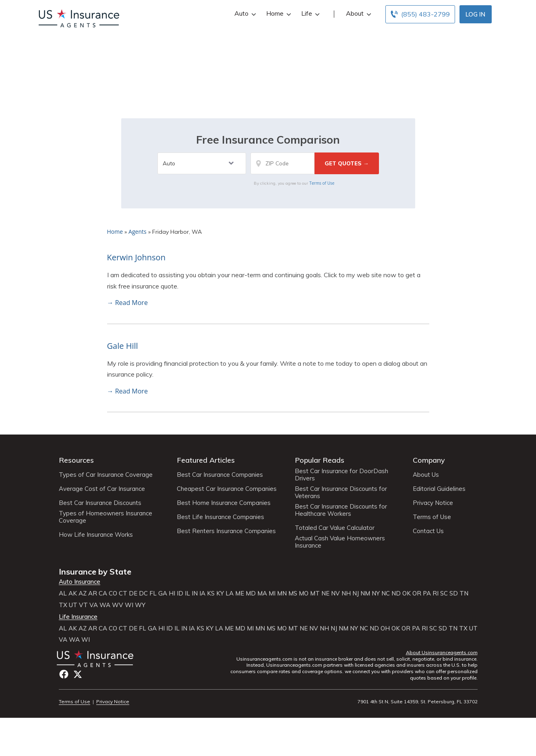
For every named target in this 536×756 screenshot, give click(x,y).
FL (153, 593)
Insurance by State (95, 572)
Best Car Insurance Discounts (100, 503)
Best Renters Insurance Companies (226, 531)
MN (282, 593)
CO (113, 593)
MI (272, 593)
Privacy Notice (433, 503)
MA (262, 593)
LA (230, 593)
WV (118, 605)
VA (94, 605)
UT (73, 605)
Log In (475, 14)
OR (417, 593)
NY (376, 593)
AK (73, 593)
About (358, 13)
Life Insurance (78, 617)
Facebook (64, 674)
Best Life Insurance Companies (220, 517)
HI (172, 593)
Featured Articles (206, 460)
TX (63, 605)
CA (103, 593)
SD (454, 593)
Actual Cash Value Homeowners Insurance (340, 542)
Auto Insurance (80, 582)
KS (211, 593)
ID (180, 593)
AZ (83, 593)
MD (251, 593)
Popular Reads (320, 460)
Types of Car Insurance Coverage (106, 475)
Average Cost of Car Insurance (102, 489)
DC (143, 593)
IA (202, 593)
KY (220, 593)
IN (195, 593)
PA (427, 593)
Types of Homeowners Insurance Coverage (106, 517)
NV (335, 593)
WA (105, 605)
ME (240, 593)
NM (365, 593)
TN (464, 593)
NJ (356, 593)
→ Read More (127, 303)
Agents (138, 232)
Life (309, 13)
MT (315, 593)
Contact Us (428, 531)
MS (293, 593)
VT (83, 605)
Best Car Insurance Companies (220, 475)
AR (93, 593)
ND (396, 593)
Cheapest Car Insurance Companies (227, 489)
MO (304, 593)
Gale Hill (123, 346)
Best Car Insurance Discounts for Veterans (341, 492)
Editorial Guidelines (439, 489)
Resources (76, 460)
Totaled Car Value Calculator (335, 528)
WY (140, 605)
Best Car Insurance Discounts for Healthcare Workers (341, 510)
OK (407, 593)
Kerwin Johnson (136, 257)
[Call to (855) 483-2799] (420, 14)
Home (278, 13)
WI (129, 605)
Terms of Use (322, 183)
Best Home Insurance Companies (224, 503)
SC (444, 593)
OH (385, 628)
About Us (426, 475)
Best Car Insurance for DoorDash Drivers (341, 475)
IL (187, 593)
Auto (244, 13)
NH (346, 593)
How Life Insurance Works (96, 535)
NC (386, 593)
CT (123, 593)
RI (436, 593)
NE (325, 593)
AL (63, 593)
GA (163, 593)
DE (133, 593)
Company (429, 460)
